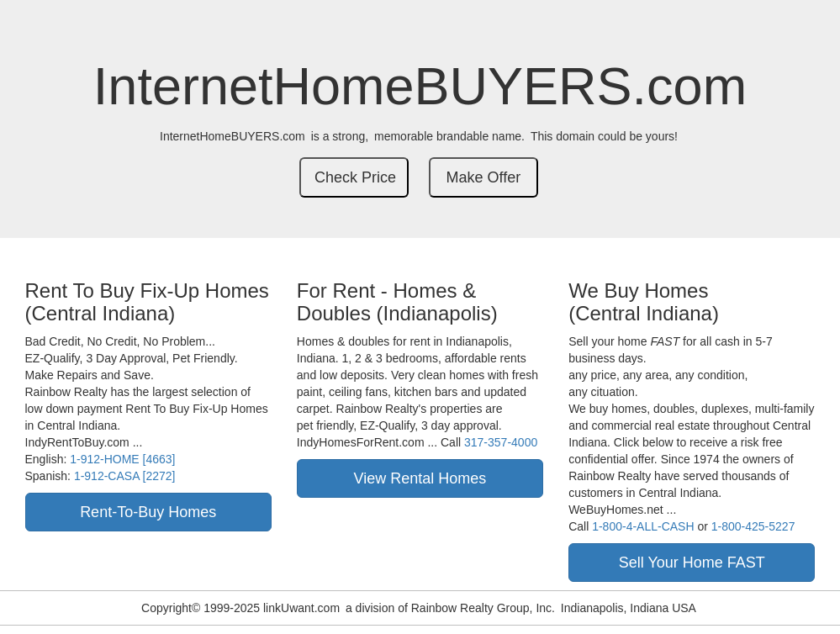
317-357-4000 (501, 442)
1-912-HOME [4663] (122, 459)
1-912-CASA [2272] (125, 476)
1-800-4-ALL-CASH (643, 526)
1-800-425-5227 (753, 526)
